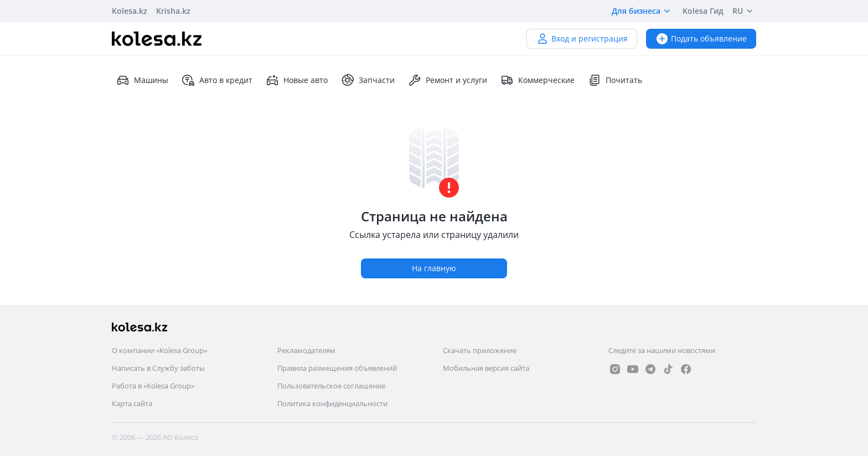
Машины (142, 80)
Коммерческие (538, 80)
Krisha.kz (173, 11)
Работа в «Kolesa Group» (153, 386)
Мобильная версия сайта (486, 368)
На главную (434, 268)
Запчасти (368, 80)
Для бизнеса (643, 11)
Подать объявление (701, 38)
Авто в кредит (217, 80)
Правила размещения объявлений (337, 368)
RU (744, 11)
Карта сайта (132, 403)
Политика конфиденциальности (332, 403)
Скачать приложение (480, 350)
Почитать (615, 80)
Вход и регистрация (582, 38)
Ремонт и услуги (448, 80)
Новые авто (297, 80)
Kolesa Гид (703, 11)
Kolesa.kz (130, 11)
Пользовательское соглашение (331, 386)
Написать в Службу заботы (158, 368)
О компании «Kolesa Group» (159, 350)
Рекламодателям (306, 350)
